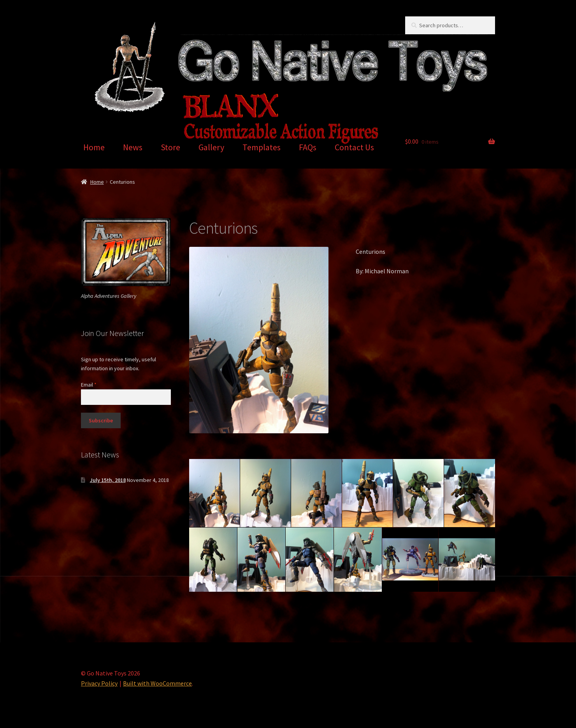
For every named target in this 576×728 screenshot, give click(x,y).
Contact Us (354, 147)
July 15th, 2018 (108, 480)
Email (89, 385)
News (133, 147)
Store (170, 147)
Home (94, 147)
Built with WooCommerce (157, 683)
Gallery (211, 147)
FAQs (308, 147)
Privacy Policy (99, 683)
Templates (262, 147)
